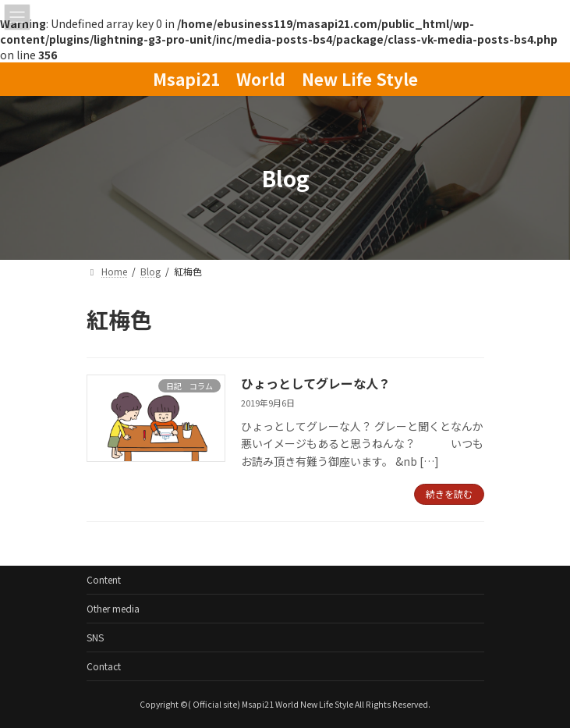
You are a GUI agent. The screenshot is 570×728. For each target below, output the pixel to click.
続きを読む (449, 494)
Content (104, 579)
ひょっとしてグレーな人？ (316, 383)
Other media (113, 608)
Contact (104, 666)
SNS (95, 637)
